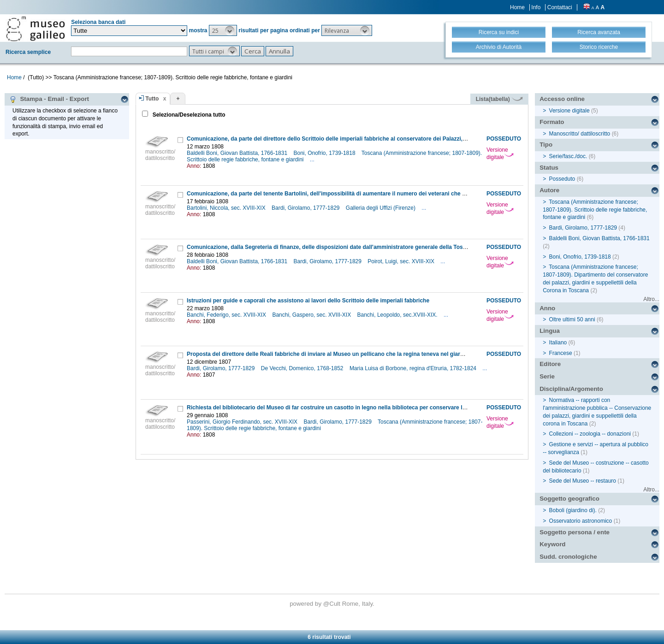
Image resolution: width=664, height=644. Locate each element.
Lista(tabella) (499, 99)
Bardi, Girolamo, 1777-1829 (306, 208)
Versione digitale (500, 154)
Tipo (546, 145)
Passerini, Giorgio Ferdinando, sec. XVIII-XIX (243, 422)
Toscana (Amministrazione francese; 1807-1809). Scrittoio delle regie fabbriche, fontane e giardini (595, 210)
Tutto (152, 99)
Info (536, 7)
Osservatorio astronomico (581, 521)
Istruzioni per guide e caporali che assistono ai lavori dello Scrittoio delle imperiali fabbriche (308, 301)
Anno (547, 308)
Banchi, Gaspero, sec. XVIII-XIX (312, 315)
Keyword (552, 544)
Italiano (558, 343)
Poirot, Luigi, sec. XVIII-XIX (402, 261)
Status (549, 168)
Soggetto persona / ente (575, 532)
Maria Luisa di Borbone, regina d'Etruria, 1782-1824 (414, 368)
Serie (547, 376)
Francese (561, 353)
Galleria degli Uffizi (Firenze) (382, 208)
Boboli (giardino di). (573, 510)
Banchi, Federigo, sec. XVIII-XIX (227, 315)
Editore (550, 364)
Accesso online (562, 99)
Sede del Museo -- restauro (583, 481)
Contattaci (560, 7)
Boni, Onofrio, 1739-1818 (325, 153)
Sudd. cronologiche (568, 557)
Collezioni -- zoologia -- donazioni (590, 434)
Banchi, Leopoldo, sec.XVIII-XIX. (398, 315)
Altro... (651, 299)
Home (517, 7)
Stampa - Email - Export (49, 99)
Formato (552, 122)
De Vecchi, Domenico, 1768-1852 (303, 368)
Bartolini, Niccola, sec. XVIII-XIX (227, 208)
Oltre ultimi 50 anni (572, 319)
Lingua (550, 331)
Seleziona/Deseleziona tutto (188, 115)
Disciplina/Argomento (571, 389)
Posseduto (562, 179)
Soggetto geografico (569, 499)
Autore (549, 190)
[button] (223, 30)
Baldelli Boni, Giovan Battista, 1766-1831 (238, 153)
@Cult (333, 604)
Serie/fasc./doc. (568, 156)
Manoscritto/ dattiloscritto (580, 134)
